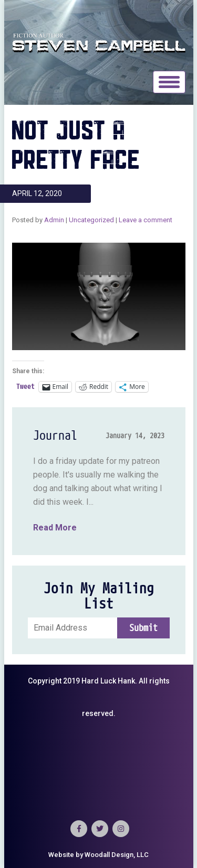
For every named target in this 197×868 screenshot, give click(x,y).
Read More (55, 528)
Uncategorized (91, 220)
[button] (99, 296)
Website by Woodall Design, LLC (98, 855)
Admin (54, 220)
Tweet (25, 387)
